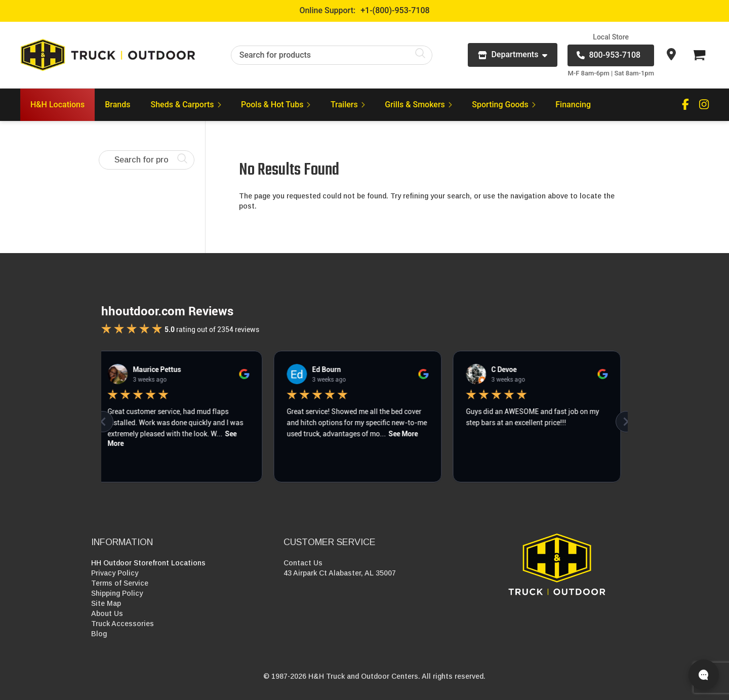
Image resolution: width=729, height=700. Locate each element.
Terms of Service (120, 583)
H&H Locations (57, 105)
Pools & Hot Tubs (276, 105)
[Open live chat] (704, 675)
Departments (513, 54)
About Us (107, 613)
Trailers (348, 105)
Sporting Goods (503, 105)
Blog (99, 634)
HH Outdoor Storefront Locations (148, 563)
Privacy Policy (115, 573)
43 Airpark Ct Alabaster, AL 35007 (340, 573)
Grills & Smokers (418, 105)
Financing (573, 105)
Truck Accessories (123, 624)
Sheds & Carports (186, 105)
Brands (117, 105)
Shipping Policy (117, 593)
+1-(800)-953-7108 (395, 10)
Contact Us (303, 563)
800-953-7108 (609, 55)
